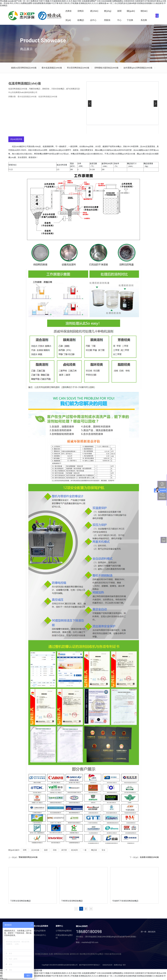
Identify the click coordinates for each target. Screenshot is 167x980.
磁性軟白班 (74, 954)
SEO (124, 965)
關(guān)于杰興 (131, 16)
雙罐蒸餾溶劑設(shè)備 (28, 857)
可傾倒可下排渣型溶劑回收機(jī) (125, 901)
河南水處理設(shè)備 (113, 954)
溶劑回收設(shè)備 (61, 954)
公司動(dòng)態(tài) (64, 931)
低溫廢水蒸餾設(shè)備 (149, 857)
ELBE (51, 954)
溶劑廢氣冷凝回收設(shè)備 (106, 68)
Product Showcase (43, 40)
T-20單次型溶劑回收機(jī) (21, 901)
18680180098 (89, 932)
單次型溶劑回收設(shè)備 (78, 68)
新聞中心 (119, 16)
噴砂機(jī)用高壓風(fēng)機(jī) (91, 954)
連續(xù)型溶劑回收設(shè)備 (24, 68)
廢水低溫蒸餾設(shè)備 (52, 68)
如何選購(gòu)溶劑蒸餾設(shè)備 (138, 68)
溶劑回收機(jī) (81, 16)
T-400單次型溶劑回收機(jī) (72, 901)
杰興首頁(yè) (68, 16)
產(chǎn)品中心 (94, 16)
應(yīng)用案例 (108, 16)
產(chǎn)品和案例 (41, 926)
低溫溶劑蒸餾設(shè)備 (48, 97)
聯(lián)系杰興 (144, 16)
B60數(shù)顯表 (42, 954)
